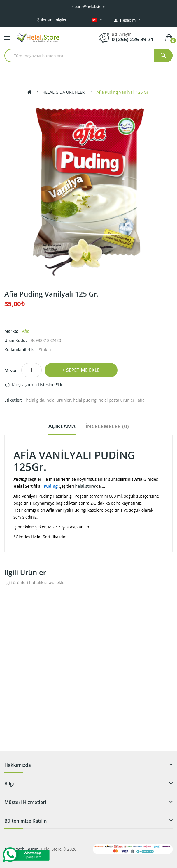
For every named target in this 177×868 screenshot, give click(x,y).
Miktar (11, 370)
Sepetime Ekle (83, 370)
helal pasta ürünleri (117, 400)
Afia (26, 331)
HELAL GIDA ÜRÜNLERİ (64, 92)
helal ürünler (59, 400)
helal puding (85, 400)
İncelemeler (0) (107, 426)
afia (141, 400)
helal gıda (35, 400)
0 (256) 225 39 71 (133, 39)
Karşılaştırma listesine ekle (38, 385)
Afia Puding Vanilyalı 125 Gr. (123, 92)
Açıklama (62, 426)
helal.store (85, 486)
